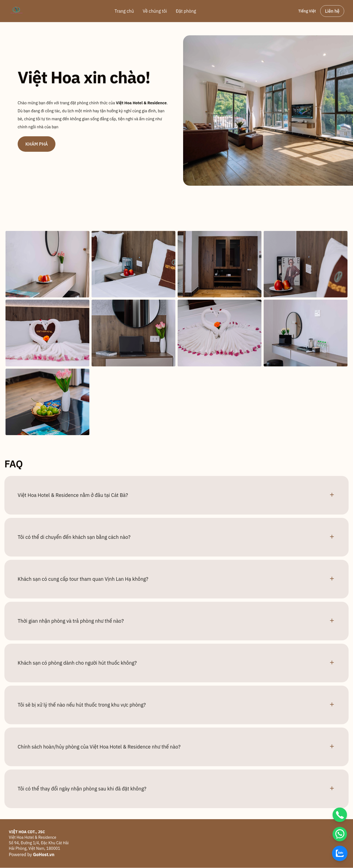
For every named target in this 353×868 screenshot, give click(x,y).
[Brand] (17, 11)
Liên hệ (332, 11)
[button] (176, 495)
